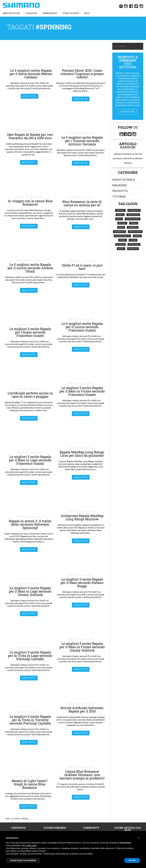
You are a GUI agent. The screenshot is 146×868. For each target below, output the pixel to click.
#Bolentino (133, 249)
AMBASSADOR (50, 13)
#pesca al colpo (135, 232)
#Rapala (120, 215)
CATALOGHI (31, 13)
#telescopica (134, 245)
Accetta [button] (132, 860)
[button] (139, 838)
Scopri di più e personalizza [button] (23, 860)
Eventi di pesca (123, 180)
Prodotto (120, 191)
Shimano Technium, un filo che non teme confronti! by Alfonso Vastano (128, 158)
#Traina (134, 223)
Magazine (119, 185)
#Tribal (123, 240)
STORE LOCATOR (71, 13)
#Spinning (120, 211)
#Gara (119, 219)
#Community (119, 232)
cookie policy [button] (31, 845)
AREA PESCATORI (11, 13)
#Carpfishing (134, 211)
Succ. (27, 819)
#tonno (133, 240)
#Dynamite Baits (133, 219)
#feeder (137, 236)
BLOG (87, 13)
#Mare (121, 228)
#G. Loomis (120, 245)
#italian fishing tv (122, 236)
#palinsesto (133, 228)
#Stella (121, 249)
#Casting (122, 223)
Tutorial (119, 197)
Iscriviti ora (128, 112)
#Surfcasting (133, 215)
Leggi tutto (30, 96)
